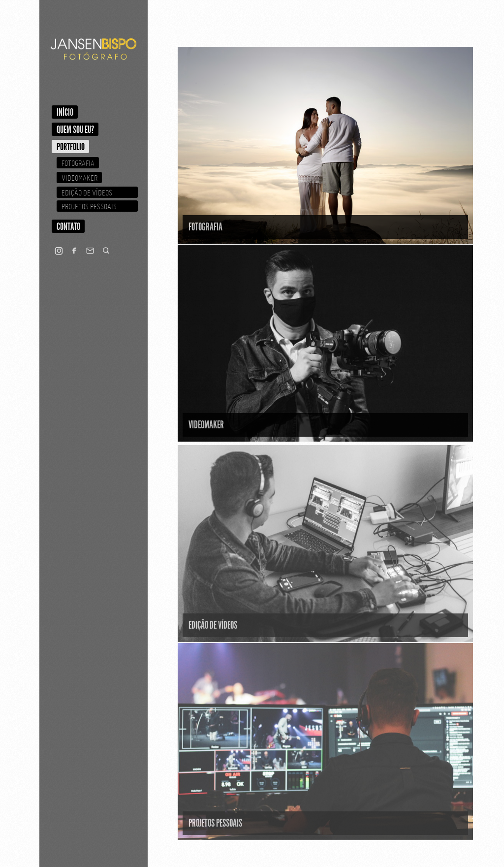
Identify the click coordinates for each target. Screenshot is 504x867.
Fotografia (78, 163)
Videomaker (79, 178)
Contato (68, 226)
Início (65, 112)
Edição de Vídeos (87, 193)
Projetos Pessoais (89, 206)
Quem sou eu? (75, 129)
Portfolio (71, 147)
